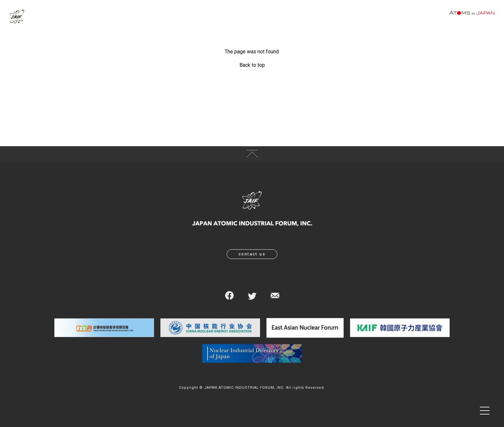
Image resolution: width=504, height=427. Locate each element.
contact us (252, 254)
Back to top (252, 65)
